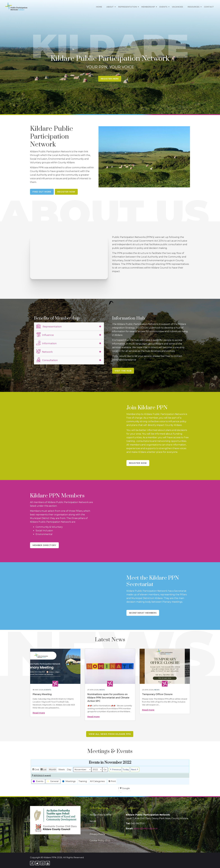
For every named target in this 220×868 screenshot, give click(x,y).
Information (46, 343)
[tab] (69, 327)
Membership (148, 7)
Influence (45, 335)
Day (69, 769)
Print (112, 782)
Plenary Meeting (42, 694)
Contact (209, 7)
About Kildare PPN (100, 815)
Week (62, 769)
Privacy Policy (97, 834)
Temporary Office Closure (157, 694)
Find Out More (42, 192)
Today (126, 769)
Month (53, 769)
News (102, 690)
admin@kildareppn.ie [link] (146, 829)
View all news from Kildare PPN (110, 734)
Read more (39, 713)
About (110, 7)
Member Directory (44, 545)
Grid (35, 770)
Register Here (110, 79)
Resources (194, 7)
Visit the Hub (123, 371)
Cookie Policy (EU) (100, 841)
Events (163, 7)
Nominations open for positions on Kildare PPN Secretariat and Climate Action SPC (108, 698)
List (43, 770)
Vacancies (177, 7)
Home (99, 7)
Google (125, 789)
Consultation (47, 360)
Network (44, 351)
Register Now (66, 192)
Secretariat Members (143, 613)
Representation (127, 7)
